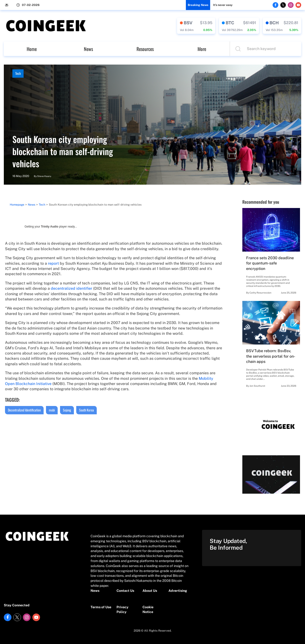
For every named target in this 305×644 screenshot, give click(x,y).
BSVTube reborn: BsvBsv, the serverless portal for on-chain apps (271, 356)
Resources (145, 49)
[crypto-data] (196, 26)
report (53, 263)
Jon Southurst (257, 386)
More (202, 49)
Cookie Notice (148, 610)
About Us (150, 591)
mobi (52, 410)
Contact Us (125, 591)
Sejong (67, 410)
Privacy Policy (122, 610)
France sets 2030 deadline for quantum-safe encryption (270, 263)
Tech (18, 73)
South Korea (86, 410)
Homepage (17, 205)
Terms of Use (101, 607)
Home (32, 49)
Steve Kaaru (44, 176)
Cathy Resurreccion (260, 293)
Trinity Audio (50, 227)
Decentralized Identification (24, 410)
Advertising (178, 591)
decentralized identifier (71, 288)
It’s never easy (223, 5)
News (88, 49)
